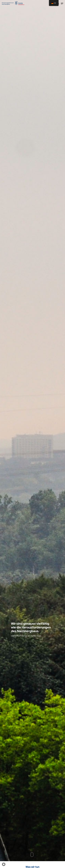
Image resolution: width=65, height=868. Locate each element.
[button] (4, 864)
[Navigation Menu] (62, 3)
